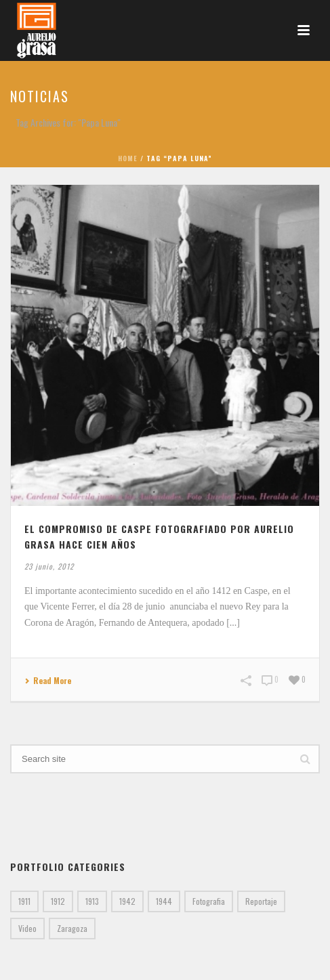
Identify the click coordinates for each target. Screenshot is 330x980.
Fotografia (209, 901)
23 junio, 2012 (49, 566)
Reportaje (261, 901)
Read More (48, 681)
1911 (24, 901)
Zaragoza (72, 928)
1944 (164, 901)
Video (27, 928)
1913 (92, 901)
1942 (127, 901)
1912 (58, 901)
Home (128, 158)
